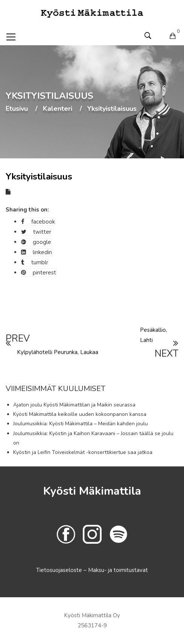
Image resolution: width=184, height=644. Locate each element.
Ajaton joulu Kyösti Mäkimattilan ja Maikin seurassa (74, 405)
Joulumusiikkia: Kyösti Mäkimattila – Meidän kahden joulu (81, 424)
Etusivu (17, 109)
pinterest (39, 273)
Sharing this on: (27, 210)
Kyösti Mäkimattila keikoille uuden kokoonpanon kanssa (80, 414)
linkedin (36, 252)
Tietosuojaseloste (60, 570)
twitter (36, 232)
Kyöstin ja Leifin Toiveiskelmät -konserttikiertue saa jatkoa (83, 452)
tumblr (35, 262)
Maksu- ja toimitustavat (118, 570)
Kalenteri (58, 109)
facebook (38, 222)
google (36, 242)
